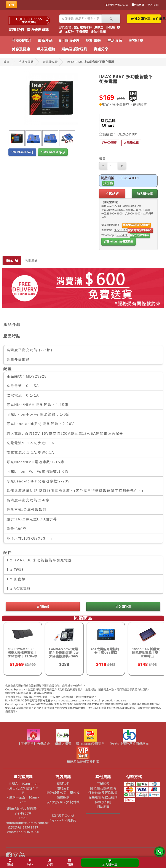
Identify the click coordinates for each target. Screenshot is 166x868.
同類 (70, 863)
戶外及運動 (46, 49)
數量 (102, 159)
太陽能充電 (50, 62)
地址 (30, 863)
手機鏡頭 (82, 32)
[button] (110, 143)
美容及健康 (21, 49)
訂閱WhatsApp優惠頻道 (119, 242)
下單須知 (103, 783)
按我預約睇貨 (140, 235)
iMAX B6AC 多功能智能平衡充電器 (90, 62)
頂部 (10, 863)
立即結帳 (112, 194)
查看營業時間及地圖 (136, 225)
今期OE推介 (22, 40)
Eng (11, 5)
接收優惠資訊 (38, 30)
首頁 (6, 62)
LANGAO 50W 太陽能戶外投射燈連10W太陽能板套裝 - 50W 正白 (64, 654)
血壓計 (69, 32)
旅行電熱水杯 (83, 27)
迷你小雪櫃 (98, 32)
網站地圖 (103, 807)
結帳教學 (138, 5)
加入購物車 (145, 194)
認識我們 (16, 30)
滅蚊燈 (99, 27)
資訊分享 (101, 49)
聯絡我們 (63, 783)
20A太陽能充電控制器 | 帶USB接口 (105, 651)
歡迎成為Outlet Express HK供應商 (63, 818)
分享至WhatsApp (53, 152)
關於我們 (63, 788)
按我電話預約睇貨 (140, 230)
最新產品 (45, 40)
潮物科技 (136, 40)
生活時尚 (115, 40)
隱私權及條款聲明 (103, 788)
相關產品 (31, 260)
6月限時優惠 (69, 40)
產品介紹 (12, 260)
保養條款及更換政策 (103, 793)
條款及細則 (103, 802)
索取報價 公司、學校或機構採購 (63, 795)
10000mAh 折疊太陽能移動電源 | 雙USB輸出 (146, 653)
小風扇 (110, 27)
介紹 (50, 863)
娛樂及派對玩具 (74, 49)
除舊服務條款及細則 (103, 797)
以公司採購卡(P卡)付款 (63, 802)
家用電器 (93, 40)
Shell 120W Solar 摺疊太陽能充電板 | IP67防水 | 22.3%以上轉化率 (22, 654)
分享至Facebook (22, 152)
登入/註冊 (153, 5)
